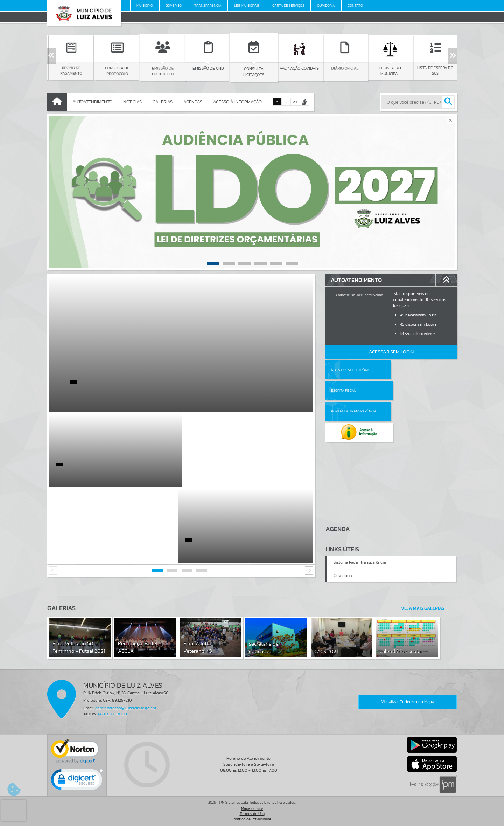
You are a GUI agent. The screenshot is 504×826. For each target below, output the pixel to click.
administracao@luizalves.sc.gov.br (126, 708)
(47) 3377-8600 (113, 714)
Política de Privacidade (252, 819)
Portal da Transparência (354, 390)
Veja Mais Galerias (421, 608)
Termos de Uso (252, 814)
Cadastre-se (345, 295)
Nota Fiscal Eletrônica (352, 370)
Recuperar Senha (370, 295)
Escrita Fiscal (409, 370)
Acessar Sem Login (391, 352)
